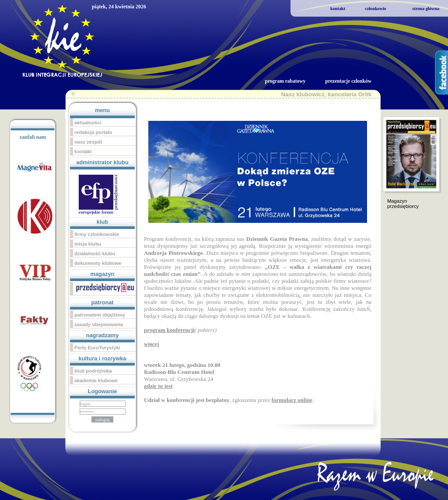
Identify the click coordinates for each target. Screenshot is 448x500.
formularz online (292, 400)
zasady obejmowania (99, 324)
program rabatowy (285, 81)
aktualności (88, 123)
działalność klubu (95, 254)
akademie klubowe (96, 380)
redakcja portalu (93, 132)
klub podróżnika (93, 371)
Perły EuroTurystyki (97, 348)
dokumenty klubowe (98, 263)
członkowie (375, 9)
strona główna (426, 9)
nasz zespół (88, 142)
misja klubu (88, 244)
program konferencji (169, 330)
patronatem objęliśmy (100, 315)
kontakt (338, 9)
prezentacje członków (348, 81)
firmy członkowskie (97, 234)
